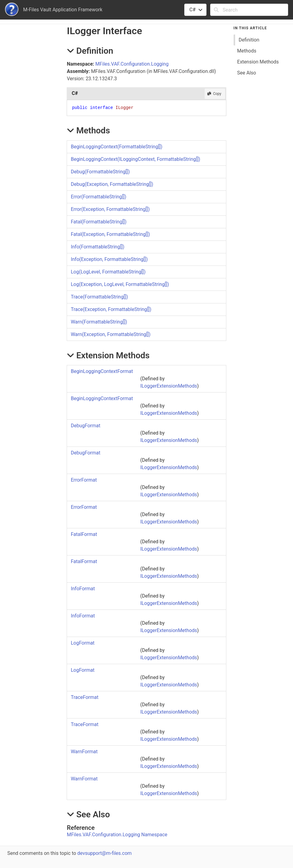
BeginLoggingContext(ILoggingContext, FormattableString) (135, 159)
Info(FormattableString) (97, 247)
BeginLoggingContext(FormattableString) (116, 147)
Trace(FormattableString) (99, 297)
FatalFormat (84, 534)
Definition (249, 40)
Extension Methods (258, 62)
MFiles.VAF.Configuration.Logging (132, 64)
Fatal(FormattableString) (99, 222)
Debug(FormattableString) (100, 172)
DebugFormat (85, 426)
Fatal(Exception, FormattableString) (110, 234)
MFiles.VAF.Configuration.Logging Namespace (117, 835)
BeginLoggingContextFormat (102, 371)
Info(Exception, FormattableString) (109, 259)
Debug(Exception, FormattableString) (112, 184)
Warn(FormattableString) (99, 322)
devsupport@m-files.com (104, 853)
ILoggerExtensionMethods (169, 386)
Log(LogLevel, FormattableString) (108, 272)
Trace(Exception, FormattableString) (111, 309)
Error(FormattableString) (98, 197)
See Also (247, 73)
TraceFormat (85, 697)
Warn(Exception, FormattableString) (111, 334)
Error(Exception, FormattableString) (110, 209)
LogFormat (83, 643)
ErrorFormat (84, 480)
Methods (247, 51)
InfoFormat (83, 589)
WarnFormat (84, 752)
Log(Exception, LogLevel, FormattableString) (120, 284)
